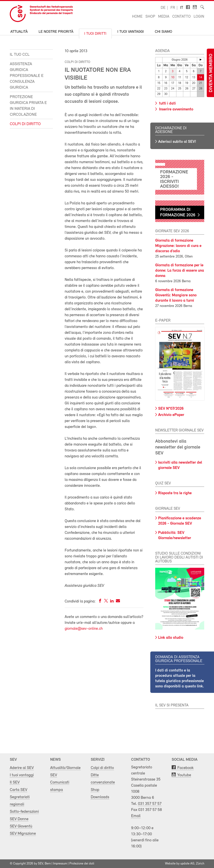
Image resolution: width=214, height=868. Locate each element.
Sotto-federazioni (24, 812)
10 (173, 78)
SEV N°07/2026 (171, 409)
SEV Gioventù (21, 826)
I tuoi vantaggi (131, 32)
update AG (187, 864)
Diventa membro (211, 73)
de (163, 8)
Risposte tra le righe (175, 493)
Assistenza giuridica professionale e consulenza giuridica (27, 76)
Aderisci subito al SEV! (177, 142)
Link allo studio (171, 638)
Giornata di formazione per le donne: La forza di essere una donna (180, 271)
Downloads (100, 797)
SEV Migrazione (23, 834)
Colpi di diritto (25, 124)
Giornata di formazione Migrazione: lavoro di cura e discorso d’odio (178, 246)
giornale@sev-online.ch (84, 629)
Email (136, 816)
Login (199, 17)
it (182, 8)
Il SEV (15, 782)
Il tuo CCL (20, 55)
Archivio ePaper (171, 415)
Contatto (181, 17)
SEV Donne (19, 819)
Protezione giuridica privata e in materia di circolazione (28, 106)
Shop (150, 17)
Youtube (184, 775)
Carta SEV (19, 790)
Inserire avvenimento (176, 109)
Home (137, 17)
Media (164, 17)
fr (173, 8)
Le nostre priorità (56, 32)
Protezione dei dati (82, 864)
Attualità (19, 32)
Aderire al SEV (22, 768)
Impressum (60, 864)
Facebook (185, 768)
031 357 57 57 (150, 804)
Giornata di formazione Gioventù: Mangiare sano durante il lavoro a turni (176, 295)
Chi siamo (163, 32)
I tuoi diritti (95, 34)
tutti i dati (167, 103)
